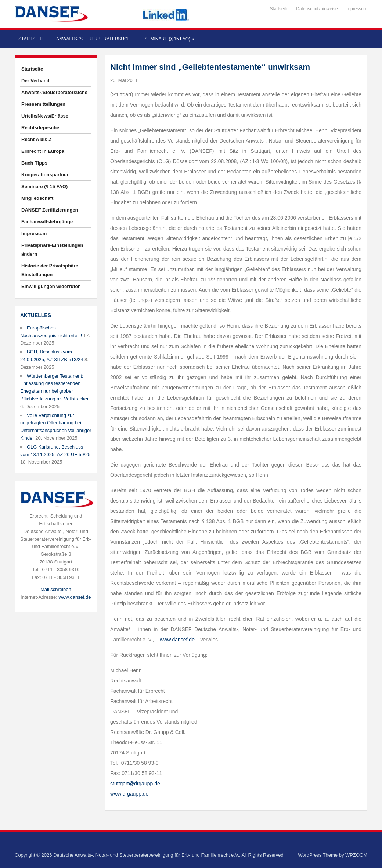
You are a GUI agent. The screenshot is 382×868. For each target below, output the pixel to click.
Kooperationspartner (45, 175)
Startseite (279, 9)
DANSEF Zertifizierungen (50, 210)
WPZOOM (356, 855)
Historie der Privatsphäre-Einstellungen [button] (51, 270)
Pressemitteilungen (43, 104)
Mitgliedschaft (37, 198)
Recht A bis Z (36, 139)
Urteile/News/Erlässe (45, 116)
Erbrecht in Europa (43, 151)
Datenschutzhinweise (317, 9)
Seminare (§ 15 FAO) (169, 39)
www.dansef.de (75, 597)
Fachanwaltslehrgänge (47, 222)
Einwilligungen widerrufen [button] (51, 286)
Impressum (356, 9)
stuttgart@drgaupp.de (135, 784)
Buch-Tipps (34, 163)
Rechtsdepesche (40, 128)
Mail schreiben (56, 589)
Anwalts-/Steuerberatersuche (95, 39)
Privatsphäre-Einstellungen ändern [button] (52, 250)
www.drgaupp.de (129, 794)
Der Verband (35, 81)
